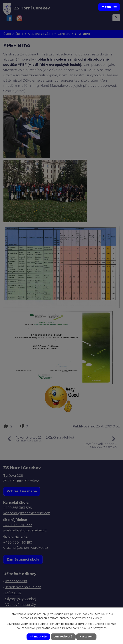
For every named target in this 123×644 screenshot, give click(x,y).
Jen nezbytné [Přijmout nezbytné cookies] (63, 637)
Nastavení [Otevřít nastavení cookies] (87, 637)
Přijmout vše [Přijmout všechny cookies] (38, 637)
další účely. (96, 618)
